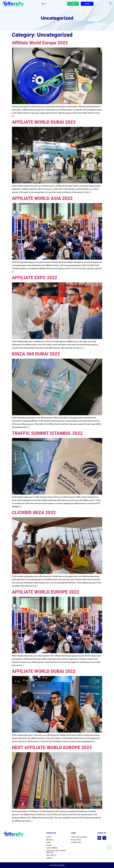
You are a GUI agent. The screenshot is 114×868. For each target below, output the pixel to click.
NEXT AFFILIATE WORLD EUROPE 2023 (52, 748)
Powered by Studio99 (57, 865)
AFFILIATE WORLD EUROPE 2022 (46, 592)
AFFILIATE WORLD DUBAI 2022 (44, 671)
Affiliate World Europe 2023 (40, 43)
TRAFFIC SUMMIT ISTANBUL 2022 (47, 433)
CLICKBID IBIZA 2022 (34, 513)
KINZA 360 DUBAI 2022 (36, 354)
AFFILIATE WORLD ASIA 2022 (42, 198)
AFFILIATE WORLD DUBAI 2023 (44, 122)
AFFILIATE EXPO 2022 (35, 278)
